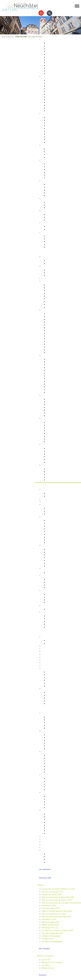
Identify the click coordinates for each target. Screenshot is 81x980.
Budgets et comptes (50, 605)
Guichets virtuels (48, 502)
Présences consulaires (55, 805)
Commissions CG (53, 532)
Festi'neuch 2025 (49, 905)
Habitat (45, 39)
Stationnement (52, 120)
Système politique (53, 588)
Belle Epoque (52, 344)
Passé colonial (52, 325)
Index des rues (52, 68)
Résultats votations (54, 749)
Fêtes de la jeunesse (55, 640)
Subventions (47, 836)
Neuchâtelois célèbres (55, 322)
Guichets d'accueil (54, 80)
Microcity (50, 558)
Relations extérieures (50, 590)
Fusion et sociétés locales (57, 781)
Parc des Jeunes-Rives (56, 442)
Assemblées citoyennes (51, 751)
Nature (44, 418)
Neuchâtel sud (52, 764)
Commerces (51, 549)
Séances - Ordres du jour (57, 523)
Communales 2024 (54, 743)
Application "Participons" (52, 844)
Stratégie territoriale (54, 46)
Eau (48, 71)
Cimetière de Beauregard (52, 941)
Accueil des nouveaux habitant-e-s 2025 (58, 889)
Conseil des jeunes (54, 722)
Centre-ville (46, 395)
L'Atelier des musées (55, 390)
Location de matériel (54, 833)
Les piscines (51, 276)
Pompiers (50, 131)
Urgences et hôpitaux (55, 164)
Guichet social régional (55, 190)
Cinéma (49, 381)
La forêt (49, 439)
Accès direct (47, 232)
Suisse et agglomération (56, 597)
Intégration (46, 792)
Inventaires (51, 672)
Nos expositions (53, 678)
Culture (45, 355)
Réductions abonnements (57, 288)
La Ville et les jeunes (50, 713)
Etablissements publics (56, 552)
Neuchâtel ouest (53, 772)
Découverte (51, 683)
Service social (52, 187)
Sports (44, 266)
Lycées (44, 646)
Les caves (46, 278)
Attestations (51, 100)
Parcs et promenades (55, 62)
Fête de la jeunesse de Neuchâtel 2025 (58, 897)
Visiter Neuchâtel (21, 37)
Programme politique (55, 511)
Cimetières (50, 108)
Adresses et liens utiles (56, 178)
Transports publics (54, 285)
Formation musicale (50, 665)
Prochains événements (56, 263)
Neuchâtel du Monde (55, 600)
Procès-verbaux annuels (56, 540)
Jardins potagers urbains (56, 790)
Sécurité (45, 113)
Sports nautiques (53, 457)
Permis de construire (55, 51)
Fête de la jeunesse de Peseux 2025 (57, 900)
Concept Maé (52, 152)
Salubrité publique (54, 126)
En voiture (50, 304)
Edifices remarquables (55, 317)
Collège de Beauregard (51, 936)
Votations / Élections (50, 731)
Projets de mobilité (54, 57)
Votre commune (44, 486)
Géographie (51, 328)
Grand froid (51, 229)
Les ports (50, 448)
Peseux (49, 339)
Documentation (52, 496)
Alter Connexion (53, 799)
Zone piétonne (52, 399)
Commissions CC (53, 514)
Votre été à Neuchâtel (55, 333)
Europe (49, 602)
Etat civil (50, 105)
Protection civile (53, 137)
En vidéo (50, 352)
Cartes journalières (54, 290)
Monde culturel (52, 359)
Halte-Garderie (52, 413)
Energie (49, 202)
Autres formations (49, 660)
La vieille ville (51, 404)
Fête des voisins (53, 787)
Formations (51, 698)
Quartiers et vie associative (53, 775)
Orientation (51, 220)
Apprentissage (52, 217)
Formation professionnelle (52, 654)
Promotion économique (56, 563)
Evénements (51, 362)
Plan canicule (52, 227)
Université (46, 651)
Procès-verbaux (53, 537)
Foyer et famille (48, 145)
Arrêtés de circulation (55, 117)
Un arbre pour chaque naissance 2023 (57, 930)
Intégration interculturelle (56, 796)
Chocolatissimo (52, 347)
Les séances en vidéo (55, 526)
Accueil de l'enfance (54, 247)
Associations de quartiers (56, 779)
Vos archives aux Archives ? (58, 680)
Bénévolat (46, 842)
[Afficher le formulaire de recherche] (50, 13)
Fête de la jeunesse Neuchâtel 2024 (56, 916)
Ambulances (51, 134)
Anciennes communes (55, 543)
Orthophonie (51, 167)
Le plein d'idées (53, 728)
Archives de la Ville (49, 668)
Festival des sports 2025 (52, 894)
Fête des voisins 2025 (51, 908)
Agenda (45, 257)
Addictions (50, 175)
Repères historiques (54, 314)
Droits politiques (48, 575)
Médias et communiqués (52, 962)
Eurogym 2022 (48, 939)
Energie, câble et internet (56, 74)
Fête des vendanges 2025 (52, 892)
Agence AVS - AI (53, 193)
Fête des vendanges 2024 (52, 933)
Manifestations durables (56, 817)
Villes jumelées (52, 594)
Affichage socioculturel (55, 819)
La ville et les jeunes (54, 862)
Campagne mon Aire (55, 717)
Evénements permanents (56, 260)
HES (43, 649)
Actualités (46, 965)
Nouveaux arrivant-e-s (55, 802)
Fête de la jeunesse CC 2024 (54, 914)
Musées (49, 367)
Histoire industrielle (54, 319)
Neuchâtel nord (52, 769)
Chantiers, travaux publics (57, 54)
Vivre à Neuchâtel (44, 35)
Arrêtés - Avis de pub (55, 529)
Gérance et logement (55, 49)
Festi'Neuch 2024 (49, 919)
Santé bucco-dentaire (55, 172)
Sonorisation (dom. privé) (56, 825)
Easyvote (50, 738)
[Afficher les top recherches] (41, 13)
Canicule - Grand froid (51, 223)
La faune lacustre (53, 462)
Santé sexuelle (52, 169)
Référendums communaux (57, 585)
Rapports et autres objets (57, 534)
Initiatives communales (55, 582)
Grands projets (52, 43)
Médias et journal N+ (46, 956)
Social (44, 180)
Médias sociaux (48, 968)
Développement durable (52, 198)
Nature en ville (52, 65)
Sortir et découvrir (44, 253)
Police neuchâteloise (55, 142)
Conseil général (48, 517)
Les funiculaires (52, 350)
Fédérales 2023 (52, 746)
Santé (44, 160)
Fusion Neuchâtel (49, 489)
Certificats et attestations (56, 244)
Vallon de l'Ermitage (54, 433)
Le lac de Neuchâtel (50, 444)
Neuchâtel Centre (53, 410)
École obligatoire (48, 636)
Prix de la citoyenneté (50, 847)
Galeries (40, 885)
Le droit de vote (53, 579)
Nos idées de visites (54, 330)
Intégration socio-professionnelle (59, 195)
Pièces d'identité (53, 94)
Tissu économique (54, 560)
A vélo (49, 299)
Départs (49, 89)
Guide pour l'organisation (56, 814)
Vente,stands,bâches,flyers (57, 828)
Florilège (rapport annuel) (56, 392)
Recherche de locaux (55, 566)
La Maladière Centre (54, 416)
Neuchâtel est (52, 766)
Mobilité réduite (52, 307)
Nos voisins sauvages (55, 425)
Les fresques (51, 407)
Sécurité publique (53, 123)
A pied (49, 296)
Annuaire (45, 499)
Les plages (51, 451)
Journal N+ (46, 960)
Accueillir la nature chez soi (57, 422)
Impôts (49, 111)
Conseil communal (49, 504)
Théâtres (50, 365)
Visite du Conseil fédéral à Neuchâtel (57, 911)
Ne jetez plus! (52, 208)
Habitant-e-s (47, 76)
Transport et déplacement (52, 281)
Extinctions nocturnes (55, 205)
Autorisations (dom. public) (57, 822)
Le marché (51, 402)
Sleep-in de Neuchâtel (55, 184)
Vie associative (52, 857)
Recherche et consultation (57, 675)
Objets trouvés (52, 83)
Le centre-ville (52, 555)
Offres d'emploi (52, 214)
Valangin (50, 341)
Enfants (49, 149)
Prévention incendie (54, 128)
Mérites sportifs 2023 (50, 925)
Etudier (40, 633)
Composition (51, 508)
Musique (50, 378)
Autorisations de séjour (55, 97)
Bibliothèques (52, 387)
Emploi (44, 210)
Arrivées (49, 86)
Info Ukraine (51, 807)
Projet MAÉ (51, 643)
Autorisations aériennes (56, 139)
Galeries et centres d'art (56, 373)
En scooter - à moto (54, 301)
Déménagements (53, 91)
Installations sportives (55, 270)
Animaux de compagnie (56, 157)
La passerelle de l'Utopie (56, 454)
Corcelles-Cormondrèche (56, 336)
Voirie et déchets (53, 60)
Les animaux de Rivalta (56, 384)
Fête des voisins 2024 (51, 922)
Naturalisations (52, 102)
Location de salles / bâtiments (54, 839)
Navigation (50, 459)
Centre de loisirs (53, 725)
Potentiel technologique (56, 627)
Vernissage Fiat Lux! (50, 928)
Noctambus (51, 293)
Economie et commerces (52, 545)
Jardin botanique (53, 431)
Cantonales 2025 (53, 740)
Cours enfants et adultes (56, 273)
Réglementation (48, 569)
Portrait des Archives (55, 686)
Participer (41, 709)
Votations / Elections (54, 854)
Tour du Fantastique (54, 370)
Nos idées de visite (54, 472)
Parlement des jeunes (55, 720)
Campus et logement (50, 662)
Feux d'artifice (52, 831)
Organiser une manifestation (53, 810)
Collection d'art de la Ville (57, 376)
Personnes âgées (53, 154)
